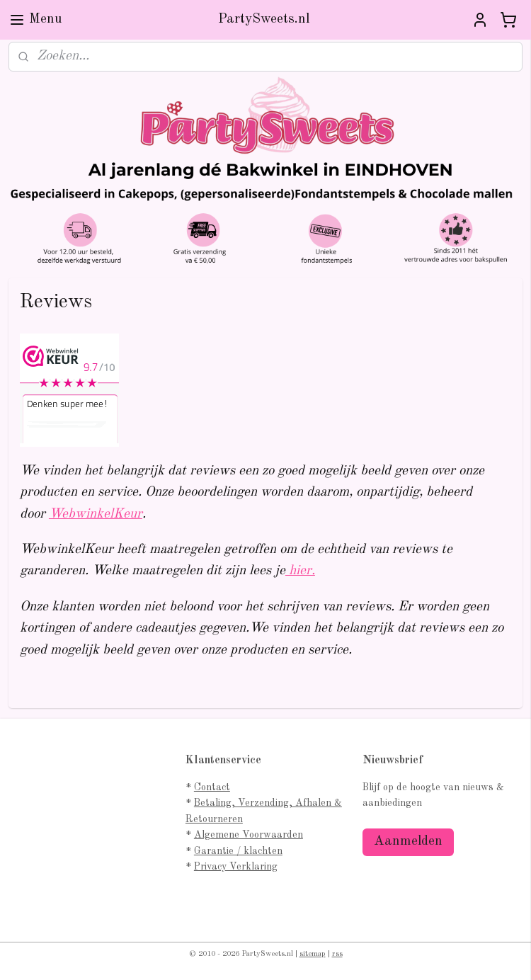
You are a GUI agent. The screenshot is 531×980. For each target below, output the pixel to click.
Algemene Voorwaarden (249, 835)
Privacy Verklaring (236, 867)
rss (337, 954)
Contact (212, 787)
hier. (300, 571)
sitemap (313, 954)
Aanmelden (408, 842)
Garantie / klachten (238, 851)
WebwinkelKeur (96, 514)
